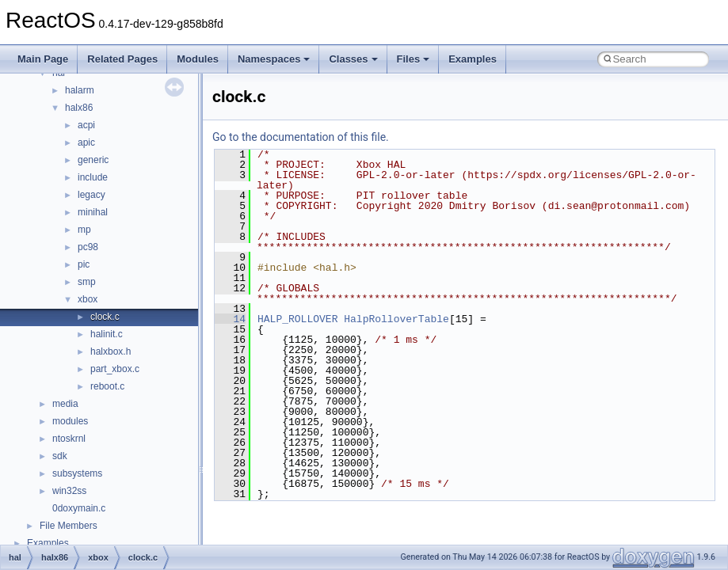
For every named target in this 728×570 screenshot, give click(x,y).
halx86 (79, 108)
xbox (88, 299)
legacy (91, 195)
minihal (93, 212)
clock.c (105, 317)
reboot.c (107, 386)
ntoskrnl (69, 439)
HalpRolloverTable (396, 319)
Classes (353, 59)
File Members (69, 526)
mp (84, 230)
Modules (198, 59)
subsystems (77, 473)
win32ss (69, 491)
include (93, 177)
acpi (86, 125)
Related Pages (122, 59)
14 (230, 319)
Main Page (43, 59)
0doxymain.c (79, 508)
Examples (473, 59)
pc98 (88, 247)
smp (87, 282)
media (65, 404)
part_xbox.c (115, 369)
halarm (80, 90)
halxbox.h (111, 351)
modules (70, 421)
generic (93, 160)
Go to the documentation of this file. (301, 137)
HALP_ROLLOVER (297, 319)
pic (84, 264)
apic (86, 142)
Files (414, 59)
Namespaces (274, 59)
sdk (60, 456)
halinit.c (107, 334)
